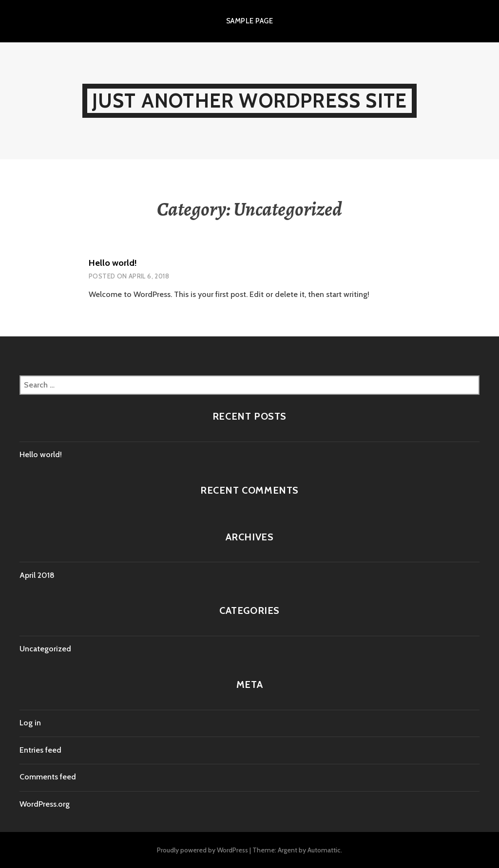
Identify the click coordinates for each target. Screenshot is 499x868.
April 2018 (37, 575)
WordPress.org (45, 804)
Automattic (324, 850)
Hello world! (113, 263)
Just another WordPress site (249, 101)
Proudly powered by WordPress (202, 850)
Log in (30, 723)
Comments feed (48, 777)
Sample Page (249, 21)
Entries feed (40, 750)
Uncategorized (45, 649)
